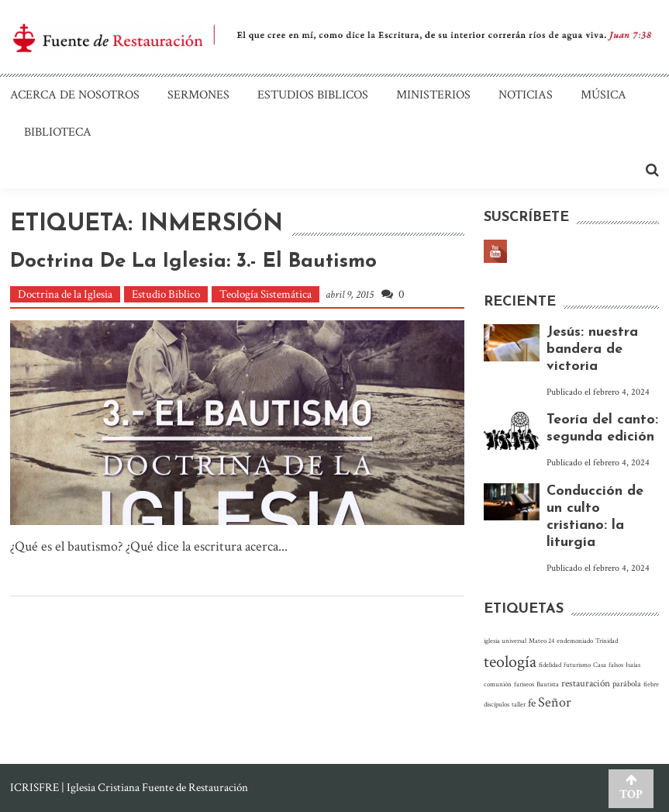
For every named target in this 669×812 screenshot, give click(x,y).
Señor (555, 702)
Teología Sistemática (266, 294)
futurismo (577, 665)
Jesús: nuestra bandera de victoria (592, 349)
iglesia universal (505, 641)
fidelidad (550, 665)
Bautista (548, 684)
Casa (600, 665)
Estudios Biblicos (313, 95)
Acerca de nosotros (75, 95)
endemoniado (575, 641)
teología (510, 662)
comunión (498, 684)
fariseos (524, 684)
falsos (616, 665)
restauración (586, 683)
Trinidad (607, 641)
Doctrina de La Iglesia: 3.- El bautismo (193, 262)
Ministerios (433, 95)
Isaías (633, 665)
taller (519, 704)
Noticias (526, 95)
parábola (627, 684)
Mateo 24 (541, 641)
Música (603, 95)
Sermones (198, 95)
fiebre (651, 684)
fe (532, 703)
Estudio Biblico (166, 294)
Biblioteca (58, 132)
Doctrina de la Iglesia (65, 294)
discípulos (497, 704)
